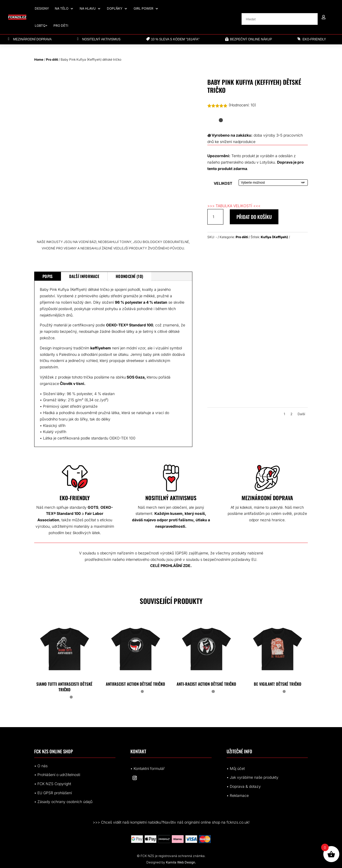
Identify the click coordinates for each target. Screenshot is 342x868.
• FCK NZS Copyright (53, 784)
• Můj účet (236, 768)
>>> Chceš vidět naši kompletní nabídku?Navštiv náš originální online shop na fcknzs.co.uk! (171, 822)
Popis (48, 276)
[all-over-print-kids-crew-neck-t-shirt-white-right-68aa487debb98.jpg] (283, 339)
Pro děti (61, 26)
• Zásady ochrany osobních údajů (63, 802)
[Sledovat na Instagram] (135, 778)
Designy (42, 8)
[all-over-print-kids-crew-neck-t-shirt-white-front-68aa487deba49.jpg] (232, 339)
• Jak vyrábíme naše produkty (252, 777)
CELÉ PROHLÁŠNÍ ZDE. (171, 566)
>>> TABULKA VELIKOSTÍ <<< (234, 206)
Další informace (84, 276)
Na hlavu (88, 8)
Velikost (223, 183)
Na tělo (62, 8)
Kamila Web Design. (181, 862)
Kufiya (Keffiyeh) (274, 237)
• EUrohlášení (53, 793)
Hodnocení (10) (129, 276)
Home (39, 59)
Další (301, 414)
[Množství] (215, 217)
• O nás (41, 766)
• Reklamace (238, 795)
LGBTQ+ (41, 26)
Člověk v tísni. (73, 383)
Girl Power (143, 8)
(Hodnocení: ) (242, 105)
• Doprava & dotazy (244, 786)
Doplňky (115, 8)
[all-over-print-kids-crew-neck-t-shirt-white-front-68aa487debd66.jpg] (283, 405)
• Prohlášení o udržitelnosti (57, 775)
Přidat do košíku (254, 217)
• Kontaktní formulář (147, 768)
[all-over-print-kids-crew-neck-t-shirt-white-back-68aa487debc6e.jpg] (232, 405)
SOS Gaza (135, 377)
